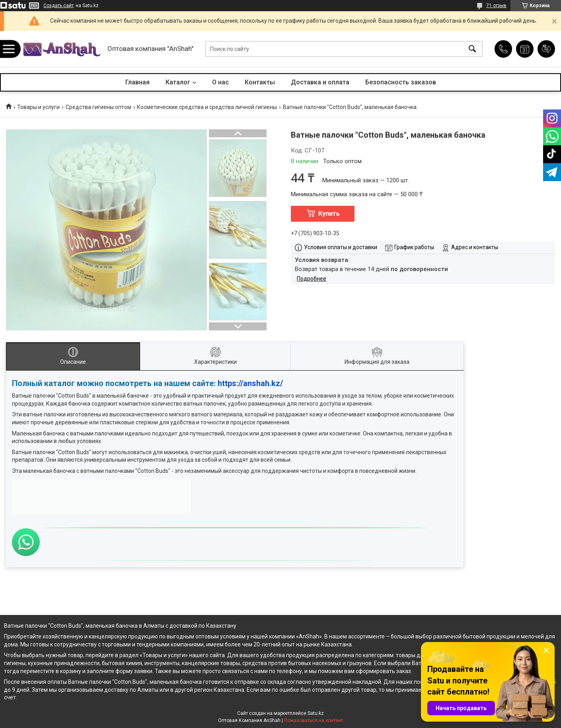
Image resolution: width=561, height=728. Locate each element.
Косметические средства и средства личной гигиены (207, 107)
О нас (220, 82)
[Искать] (472, 49)
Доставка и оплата (320, 82)
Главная (137, 82)
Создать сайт (58, 6)
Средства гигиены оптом (98, 107)
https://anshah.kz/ (250, 383)
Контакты (260, 82)
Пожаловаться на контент (314, 720)
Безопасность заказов (401, 82)
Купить (329, 214)
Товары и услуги (38, 107)
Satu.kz (316, 713)
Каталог (178, 82)
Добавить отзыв (546, 49)
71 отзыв (496, 6)
